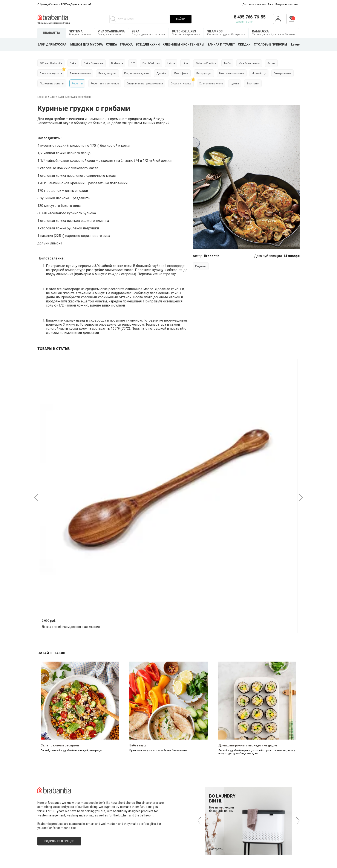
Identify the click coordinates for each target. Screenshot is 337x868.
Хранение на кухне (211, 83)
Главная (43, 97)
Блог (271, 5)
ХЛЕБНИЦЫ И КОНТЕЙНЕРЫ (183, 44)
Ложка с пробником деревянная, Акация (71, 627)
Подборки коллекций (78, 5)
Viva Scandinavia (249, 63)
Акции (271, 63)
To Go (227, 63)
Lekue (295, 44)
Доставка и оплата (254, 5)
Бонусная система (287, 5)
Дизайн (161, 73)
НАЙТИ (181, 19)
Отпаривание (283, 73)
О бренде (43, 5)
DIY (133, 63)
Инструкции (204, 73)
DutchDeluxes (151, 63)
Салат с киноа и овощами (60, 745)
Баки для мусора (51, 73)
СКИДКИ (244, 44)
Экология (253, 83)
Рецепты (77, 83)
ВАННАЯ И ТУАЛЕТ (221, 44)
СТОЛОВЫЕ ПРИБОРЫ (270, 44)
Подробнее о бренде (59, 841)
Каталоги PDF (57, 5)
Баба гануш (138, 745)
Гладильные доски (136, 73)
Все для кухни (107, 73)
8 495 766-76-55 (250, 17)
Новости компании (232, 73)
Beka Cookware (94, 63)
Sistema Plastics (206, 63)
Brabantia (117, 63)
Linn (185, 63)
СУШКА (111, 44)
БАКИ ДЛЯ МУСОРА (52, 44)
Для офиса (181, 73)
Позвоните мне (243, 22)
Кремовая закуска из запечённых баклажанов (158, 751)
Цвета (235, 83)
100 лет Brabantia (51, 63)
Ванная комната (80, 73)
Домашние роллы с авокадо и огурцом (248, 745)
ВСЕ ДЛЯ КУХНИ (148, 44)
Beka (73, 63)
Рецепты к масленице (105, 83)
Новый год (259, 73)
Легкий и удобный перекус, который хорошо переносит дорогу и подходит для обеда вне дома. (257, 752)
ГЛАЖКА (126, 44)
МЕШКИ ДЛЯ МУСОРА (87, 44)
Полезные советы (52, 83)
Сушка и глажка (181, 83)
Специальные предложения (145, 83)
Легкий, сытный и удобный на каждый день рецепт (72, 751)
